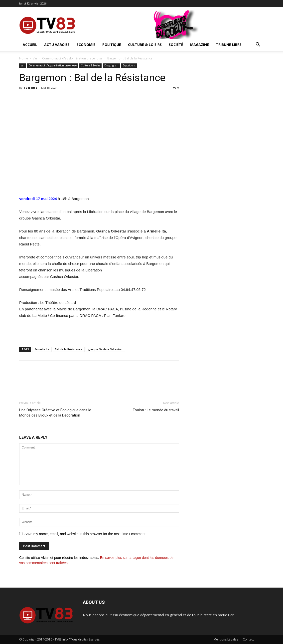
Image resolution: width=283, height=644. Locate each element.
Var (35, 58)
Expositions (129, 65)
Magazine (200, 45)
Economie (86, 45)
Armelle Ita (42, 349)
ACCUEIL (30, 45)
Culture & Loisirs (145, 45)
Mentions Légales (226, 639)
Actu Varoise (57, 45)
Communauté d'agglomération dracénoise (72, 58)
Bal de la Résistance (69, 349)
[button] (258, 45)
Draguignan (111, 65)
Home (24, 58)
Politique (112, 45)
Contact (248, 639)
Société (176, 45)
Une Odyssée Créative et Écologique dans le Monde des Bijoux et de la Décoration (55, 413)
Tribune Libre (229, 45)
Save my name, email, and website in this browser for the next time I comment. (85, 534)
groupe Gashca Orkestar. (105, 349)
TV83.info (30, 88)
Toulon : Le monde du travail (156, 410)
